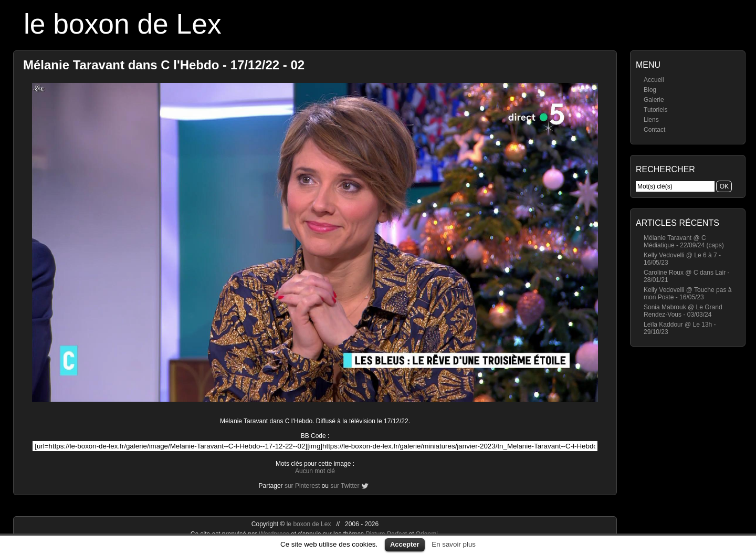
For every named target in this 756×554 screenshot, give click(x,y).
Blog (650, 90)
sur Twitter (345, 486)
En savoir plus (454, 544)
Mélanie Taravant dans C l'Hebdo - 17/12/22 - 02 (164, 65)
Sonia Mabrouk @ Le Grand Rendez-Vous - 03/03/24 (683, 311)
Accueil (654, 80)
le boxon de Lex (123, 24)
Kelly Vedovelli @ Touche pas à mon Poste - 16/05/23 (687, 294)
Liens (651, 120)
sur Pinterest (302, 486)
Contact (654, 130)
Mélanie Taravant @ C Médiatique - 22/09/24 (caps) (684, 242)
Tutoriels (656, 110)
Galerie (654, 100)
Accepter (405, 544)
